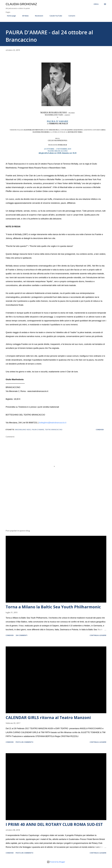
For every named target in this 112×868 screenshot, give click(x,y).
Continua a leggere (98, 635)
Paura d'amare (38, 430)
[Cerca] (96, 4)
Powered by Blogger (56, 862)
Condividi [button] (100, 430)
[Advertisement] (56, 511)
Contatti (70, 16)
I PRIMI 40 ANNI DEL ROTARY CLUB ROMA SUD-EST (54, 824)
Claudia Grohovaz (21, 4)
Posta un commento (24, 742)
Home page (10, 16)
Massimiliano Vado (23, 430)
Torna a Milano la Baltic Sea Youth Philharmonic (53, 607)
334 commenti (21, 635)
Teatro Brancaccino (54, 430)
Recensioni (38, 16)
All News (24, 16)
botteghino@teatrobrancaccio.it (53, 423)
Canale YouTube (54, 16)
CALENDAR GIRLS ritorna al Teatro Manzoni (48, 718)
